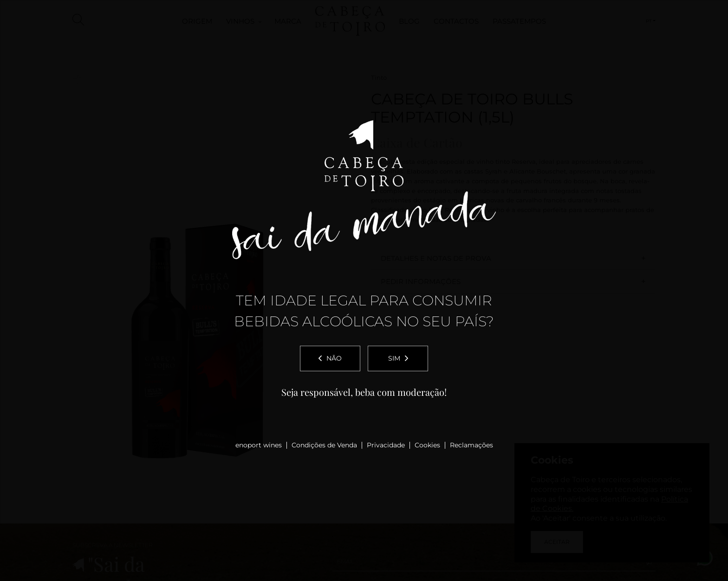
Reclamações (471, 445)
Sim (398, 358)
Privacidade (386, 445)
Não (330, 358)
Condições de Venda (324, 445)
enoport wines (259, 445)
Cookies (427, 445)
